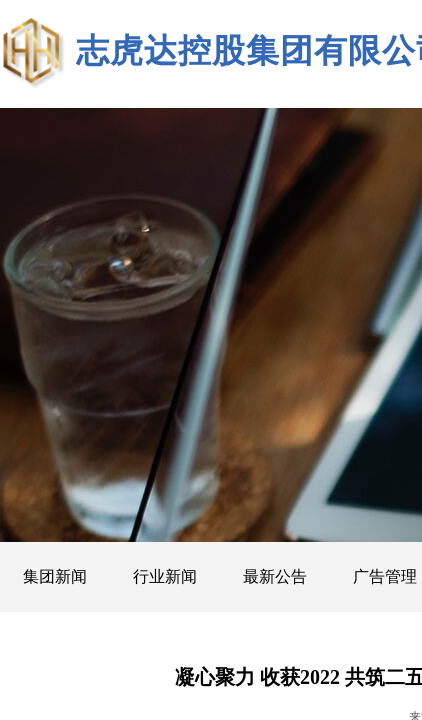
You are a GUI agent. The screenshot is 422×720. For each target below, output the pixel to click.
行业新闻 (165, 576)
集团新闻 (55, 576)
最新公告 (275, 576)
